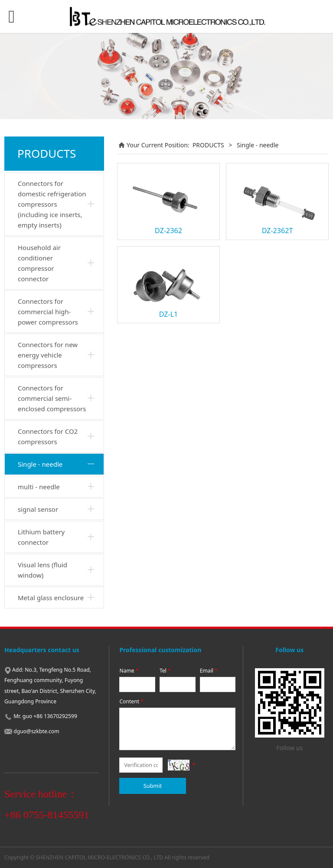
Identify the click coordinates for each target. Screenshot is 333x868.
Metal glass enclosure (51, 598)
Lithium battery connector (41, 537)
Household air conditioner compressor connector (39, 263)
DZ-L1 (169, 314)
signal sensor (38, 509)
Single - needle (40, 464)
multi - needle (39, 487)
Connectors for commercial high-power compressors (48, 312)
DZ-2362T (277, 231)
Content (132, 701)
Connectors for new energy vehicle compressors (48, 355)
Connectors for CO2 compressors (48, 436)
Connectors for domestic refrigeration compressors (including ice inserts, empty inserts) (52, 204)
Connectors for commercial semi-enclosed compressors (52, 398)
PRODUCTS (208, 145)
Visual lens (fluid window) (42, 570)
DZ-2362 (168, 231)
